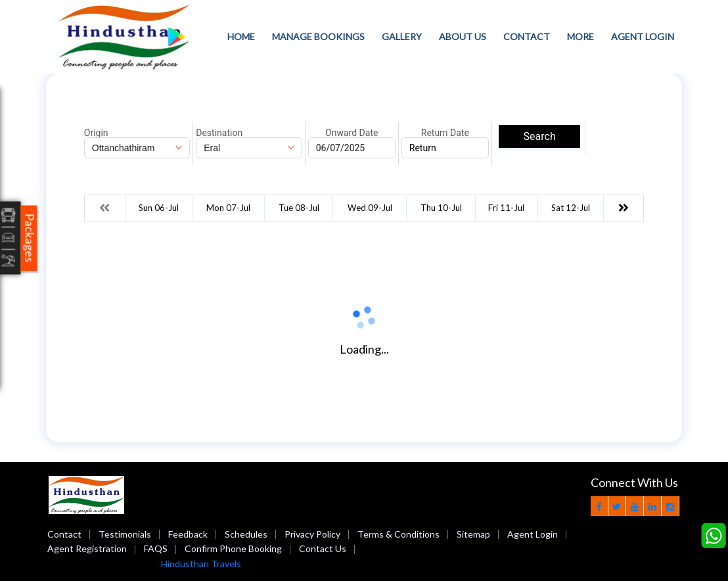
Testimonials (125, 534)
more (580, 36)
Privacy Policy (312, 534)
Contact (527, 36)
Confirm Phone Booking (233, 548)
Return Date (445, 133)
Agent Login (643, 36)
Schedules (246, 534)
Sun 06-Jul (159, 208)
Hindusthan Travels (201, 564)
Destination (219, 133)
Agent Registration (87, 548)
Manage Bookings (318, 36)
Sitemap (473, 534)
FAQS (156, 548)
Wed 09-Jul (370, 208)
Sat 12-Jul (571, 208)
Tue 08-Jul (299, 208)
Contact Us (323, 548)
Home (241, 36)
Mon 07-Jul (228, 208)
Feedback (188, 534)
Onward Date (352, 133)
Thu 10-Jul (441, 208)
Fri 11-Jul (506, 208)
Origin (96, 133)
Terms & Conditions (398, 534)
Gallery (402, 36)
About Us (463, 36)
